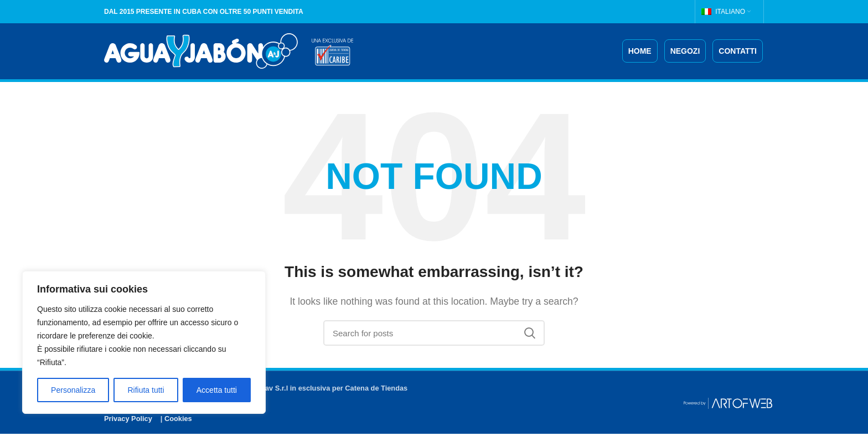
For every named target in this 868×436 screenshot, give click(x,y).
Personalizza (73, 390)
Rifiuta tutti (146, 390)
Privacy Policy (128, 420)
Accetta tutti (217, 390)
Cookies (178, 420)
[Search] (434, 335)
